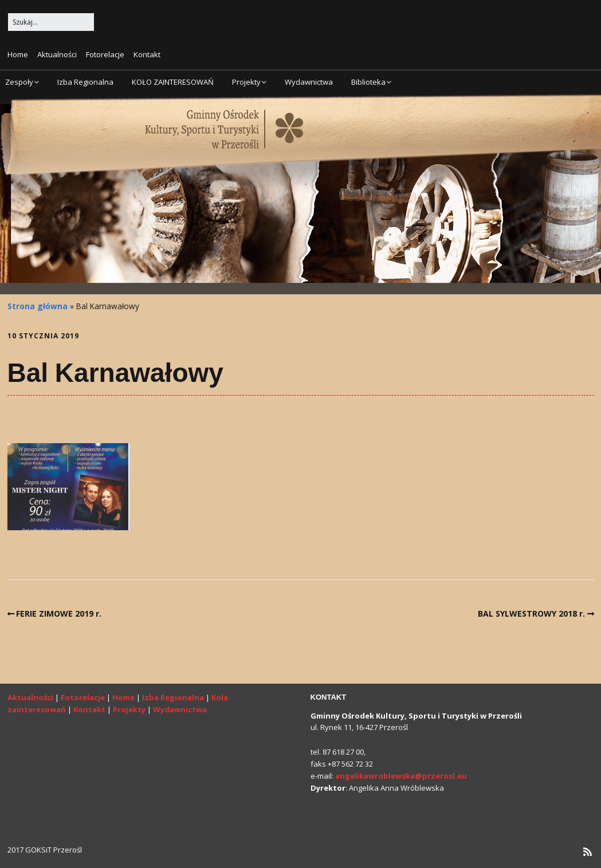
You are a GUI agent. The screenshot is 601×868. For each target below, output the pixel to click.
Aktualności (57, 54)
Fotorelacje (105, 54)
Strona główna (38, 306)
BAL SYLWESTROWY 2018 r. (531, 613)
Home (18, 54)
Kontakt (147, 54)
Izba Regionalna (85, 82)
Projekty (246, 82)
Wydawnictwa (309, 82)
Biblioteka (368, 82)
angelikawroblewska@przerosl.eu (401, 776)
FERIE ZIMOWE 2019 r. (59, 613)
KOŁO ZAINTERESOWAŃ (173, 82)
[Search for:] (51, 22)
